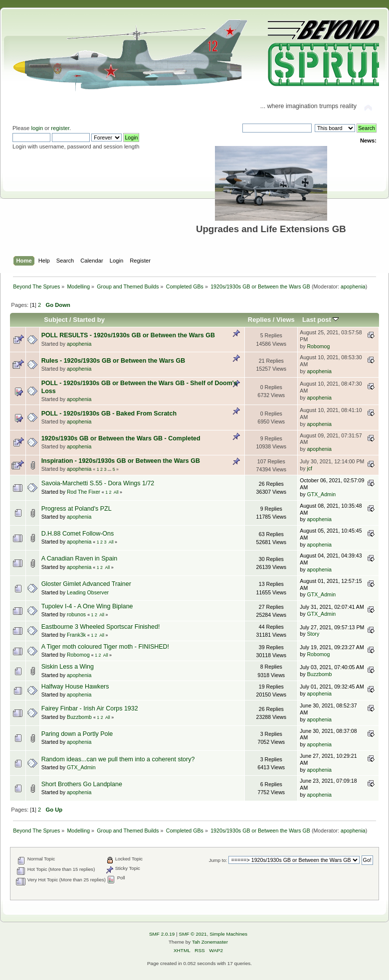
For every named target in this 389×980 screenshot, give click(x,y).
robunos (76, 614)
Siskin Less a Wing (68, 667)
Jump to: (218, 860)
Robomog (318, 346)
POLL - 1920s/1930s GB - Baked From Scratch (109, 414)
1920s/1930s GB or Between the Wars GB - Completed (121, 438)
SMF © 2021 (193, 934)
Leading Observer (88, 592)
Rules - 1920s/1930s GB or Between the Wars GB (113, 361)
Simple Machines (228, 934)
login (37, 128)
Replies (259, 320)
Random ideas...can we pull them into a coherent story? (118, 759)
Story (313, 634)
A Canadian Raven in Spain (80, 559)
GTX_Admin (321, 494)
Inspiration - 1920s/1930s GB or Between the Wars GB (121, 461)
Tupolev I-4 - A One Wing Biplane (87, 606)
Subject (56, 320)
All (116, 492)
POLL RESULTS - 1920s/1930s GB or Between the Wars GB (128, 335)
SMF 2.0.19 (162, 934)
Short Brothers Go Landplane (82, 784)
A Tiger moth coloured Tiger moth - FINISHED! (105, 647)
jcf (309, 468)
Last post (321, 320)
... (110, 469)
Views (286, 320)
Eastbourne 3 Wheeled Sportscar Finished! (101, 627)
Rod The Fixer (84, 492)
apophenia (353, 286)
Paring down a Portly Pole (77, 734)
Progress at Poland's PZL (77, 509)
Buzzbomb (319, 674)
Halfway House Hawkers (75, 687)
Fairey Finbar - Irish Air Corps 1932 (90, 708)
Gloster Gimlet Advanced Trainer (86, 584)
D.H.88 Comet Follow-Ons (78, 534)
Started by (89, 320)
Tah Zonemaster (210, 942)
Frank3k (76, 635)
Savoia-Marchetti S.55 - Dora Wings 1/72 (98, 483)
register (60, 128)
